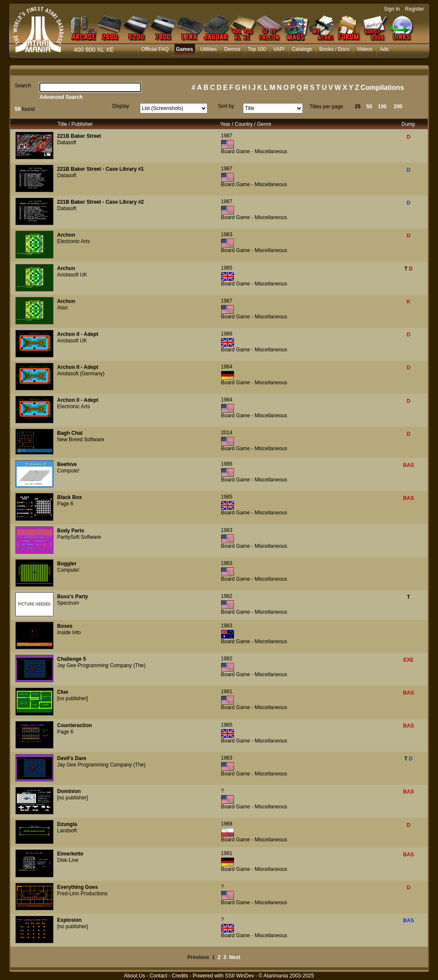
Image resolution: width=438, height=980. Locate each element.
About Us (135, 976)
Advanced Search (61, 97)
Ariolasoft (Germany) (81, 374)
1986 (227, 334)
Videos (364, 49)
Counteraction (75, 725)
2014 (227, 433)
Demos (232, 49)
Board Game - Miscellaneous (254, 151)
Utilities (209, 49)
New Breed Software (81, 440)
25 (358, 107)
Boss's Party (73, 597)
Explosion (70, 920)
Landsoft (67, 831)
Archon (66, 235)
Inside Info (69, 633)
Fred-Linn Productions (83, 894)
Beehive (67, 464)
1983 (227, 235)
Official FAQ (155, 49)
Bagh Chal (70, 433)
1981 (227, 692)
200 (398, 107)
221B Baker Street (79, 136)
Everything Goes (78, 887)
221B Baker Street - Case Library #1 (101, 169)
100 (382, 107)
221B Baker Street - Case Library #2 (101, 202)
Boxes (65, 626)
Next (235, 957)
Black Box (70, 497)
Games (184, 49)
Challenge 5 (72, 659)
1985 (227, 268)
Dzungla (67, 824)
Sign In (392, 9)
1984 (227, 367)
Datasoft (67, 143)
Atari (63, 308)
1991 (227, 853)
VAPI (279, 49)
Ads (384, 49)
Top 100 (257, 49)
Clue (63, 692)
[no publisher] (73, 698)
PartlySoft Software (79, 537)
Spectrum (68, 603)
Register (415, 9)
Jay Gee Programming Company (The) (102, 665)
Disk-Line (68, 860)
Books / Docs (335, 49)
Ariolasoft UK (72, 275)
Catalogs (302, 49)
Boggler (67, 564)
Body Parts (71, 531)
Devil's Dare (72, 758)
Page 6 (65, 504)
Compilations (382, 88)
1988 (227, 824)
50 (369, 107)
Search (23, 86)
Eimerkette (70, 854)
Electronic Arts (74, 241)
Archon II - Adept (78, 334)
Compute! (68, 471)
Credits (180, 976)
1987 (227, 136)
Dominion (69, 791)
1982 (227, 596)
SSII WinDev (240, 976)
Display (121, 106)
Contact (158, 976)
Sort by (226, 106)
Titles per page (327, 107)
